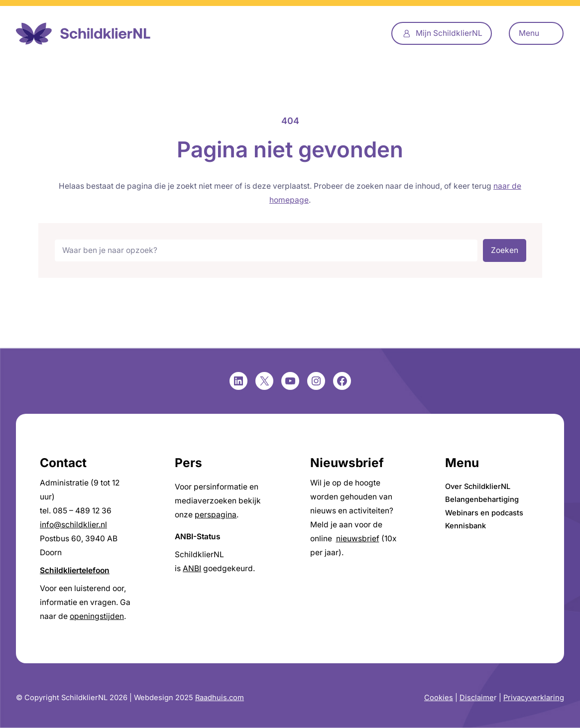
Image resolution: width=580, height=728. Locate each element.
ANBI (192, 568)
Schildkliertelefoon (75, 570)
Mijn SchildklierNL (449, 33)
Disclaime (477, 698)
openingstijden (97, 616)
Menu (529, 33)
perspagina (216, 515)
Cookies (439, 698)
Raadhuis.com (220, 698)
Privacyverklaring (534, 698)
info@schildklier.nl (73, 525)
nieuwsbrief (358, 539)
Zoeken (505, 250)
